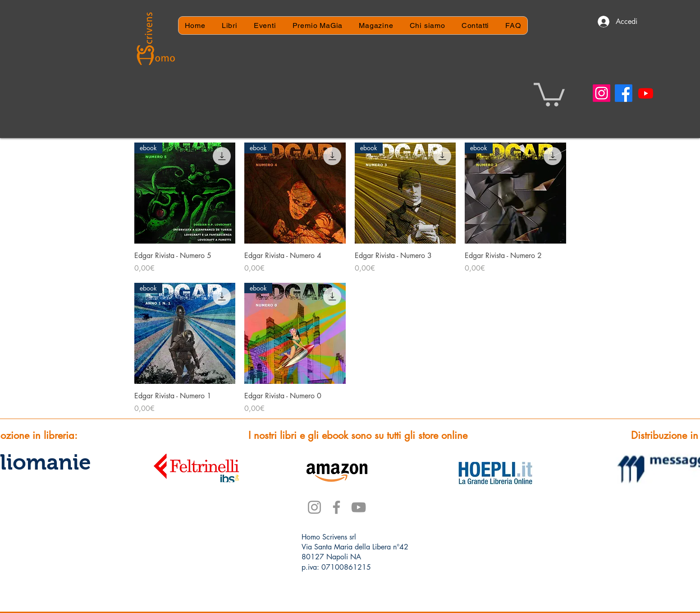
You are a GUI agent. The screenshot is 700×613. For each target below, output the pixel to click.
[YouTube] (359, 507)
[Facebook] (624, 93)
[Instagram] (602, 93)
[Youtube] (646, 93)
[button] (549, 93)
